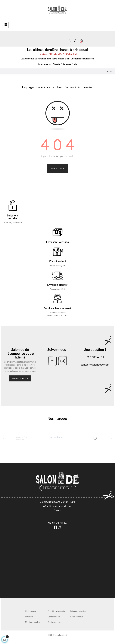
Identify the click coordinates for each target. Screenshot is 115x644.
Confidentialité (54, 617)
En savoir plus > (20, 378)
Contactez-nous (54, 622)
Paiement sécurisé (78, 611)
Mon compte (31, 611)
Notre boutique (77, 617)
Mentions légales (32, 622)
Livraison (29, 617)
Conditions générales (57, 611)
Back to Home (58, 169)
